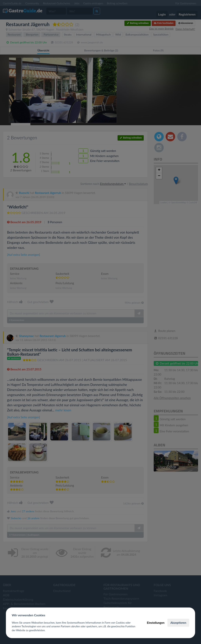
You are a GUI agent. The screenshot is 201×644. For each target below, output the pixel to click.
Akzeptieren (178, 623)
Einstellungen (156, 623)
